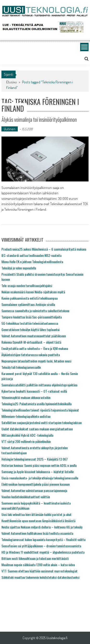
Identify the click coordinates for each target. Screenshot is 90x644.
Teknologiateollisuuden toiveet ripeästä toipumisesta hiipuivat (40, 410)
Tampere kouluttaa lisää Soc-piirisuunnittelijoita (32, 317)
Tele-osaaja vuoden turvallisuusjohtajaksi (27, 286)
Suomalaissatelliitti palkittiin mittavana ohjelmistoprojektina (39, 385)
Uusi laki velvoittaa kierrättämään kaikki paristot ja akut (36, 514)
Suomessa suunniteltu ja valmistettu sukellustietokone (35, 311)
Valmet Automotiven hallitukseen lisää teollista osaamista (37, 533)
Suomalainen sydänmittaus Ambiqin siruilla (28, 304)
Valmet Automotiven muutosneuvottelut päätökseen (34, 336)
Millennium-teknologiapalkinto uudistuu (26, 416)
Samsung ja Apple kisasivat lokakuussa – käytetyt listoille (38, 472)
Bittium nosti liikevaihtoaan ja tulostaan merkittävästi (35, 558)
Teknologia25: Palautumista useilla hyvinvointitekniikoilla (36, 404)
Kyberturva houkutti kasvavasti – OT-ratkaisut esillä (34, 391)
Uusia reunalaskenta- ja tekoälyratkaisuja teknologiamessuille (40, 478)
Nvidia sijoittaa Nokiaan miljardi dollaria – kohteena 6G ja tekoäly (42, 527)
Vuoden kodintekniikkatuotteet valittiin (26, 497)
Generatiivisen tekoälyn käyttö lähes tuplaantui (30, 329)
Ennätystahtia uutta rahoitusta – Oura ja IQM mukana (35, 348)
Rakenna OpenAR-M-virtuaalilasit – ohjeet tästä (31, 342)
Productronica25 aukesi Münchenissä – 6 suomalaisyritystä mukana (44, 249)
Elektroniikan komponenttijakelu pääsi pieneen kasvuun (36, 484)
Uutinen (10, 129)
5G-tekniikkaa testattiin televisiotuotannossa (30, 323)
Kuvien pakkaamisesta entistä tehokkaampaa (30, 298)
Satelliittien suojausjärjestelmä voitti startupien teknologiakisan (42, 423)
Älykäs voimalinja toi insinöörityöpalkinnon (39, 119)
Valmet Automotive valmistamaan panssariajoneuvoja (34, 490)
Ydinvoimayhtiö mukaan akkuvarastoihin (26, 397)
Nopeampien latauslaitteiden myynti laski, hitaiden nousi (36, 361)
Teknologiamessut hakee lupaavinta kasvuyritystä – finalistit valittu (43, 539)
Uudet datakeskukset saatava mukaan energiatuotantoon (37, 429)
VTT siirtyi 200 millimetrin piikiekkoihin (26, 441)
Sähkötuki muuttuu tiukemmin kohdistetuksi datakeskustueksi (40, 577)
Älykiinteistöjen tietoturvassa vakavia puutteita (31, 355)
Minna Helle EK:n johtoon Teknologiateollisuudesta (32, 262)
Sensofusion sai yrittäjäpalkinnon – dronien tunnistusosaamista (41, 546)
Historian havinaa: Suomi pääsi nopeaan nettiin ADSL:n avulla (39, 465)
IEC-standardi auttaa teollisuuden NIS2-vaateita (31, 255)
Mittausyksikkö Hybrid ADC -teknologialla (27, 435)
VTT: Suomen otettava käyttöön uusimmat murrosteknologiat (39, 571)
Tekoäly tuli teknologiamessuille (21, 367)
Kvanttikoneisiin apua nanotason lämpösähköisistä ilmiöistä (38, 521)
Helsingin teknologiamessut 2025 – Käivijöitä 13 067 (35, 459)
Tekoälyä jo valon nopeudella (19, 268)
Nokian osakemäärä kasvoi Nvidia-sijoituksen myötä (33, 292)
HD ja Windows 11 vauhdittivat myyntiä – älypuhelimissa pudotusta (43, 552)
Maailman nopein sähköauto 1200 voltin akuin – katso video (38, 565)
